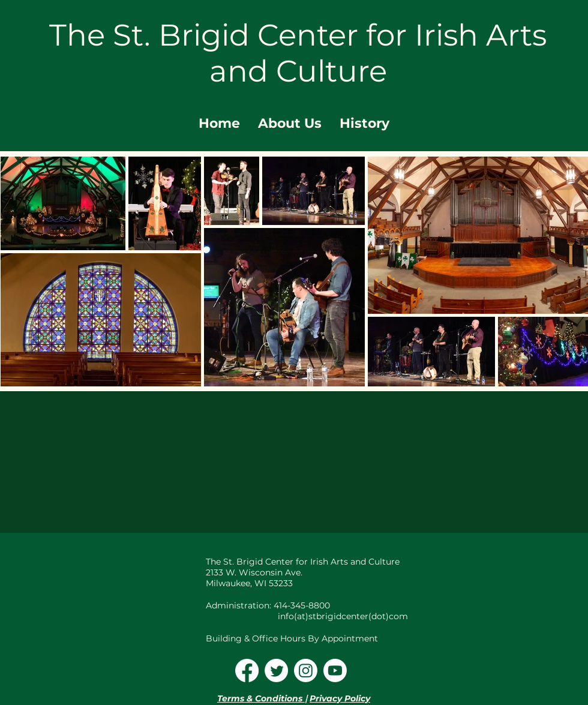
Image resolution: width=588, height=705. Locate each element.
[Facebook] (247, 670)
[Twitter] (276, 670)
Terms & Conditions (261, 698)
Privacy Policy (340, 698)
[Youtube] (335, 670)
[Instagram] (306, 670)
